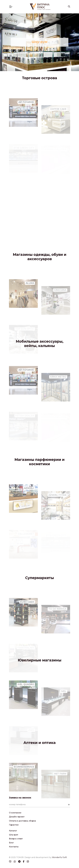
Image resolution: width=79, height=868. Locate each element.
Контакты (14, 847)
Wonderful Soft (59, 857)
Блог (11, 843)
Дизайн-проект (17, 817)
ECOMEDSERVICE (24, 778)
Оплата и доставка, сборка (22, 821)
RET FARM (60, 783)
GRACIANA (60, 299)
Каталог (13, 831)
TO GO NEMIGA (57, 618)
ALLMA (30, 294)
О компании (15, 813)
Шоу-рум (14, 835)
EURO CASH (27, 613)
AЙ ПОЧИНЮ (26, 113)
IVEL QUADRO (26, 696)
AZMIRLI (29, 499)
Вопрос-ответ (16, 839)
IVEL (64, 700)
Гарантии (14, 825)
